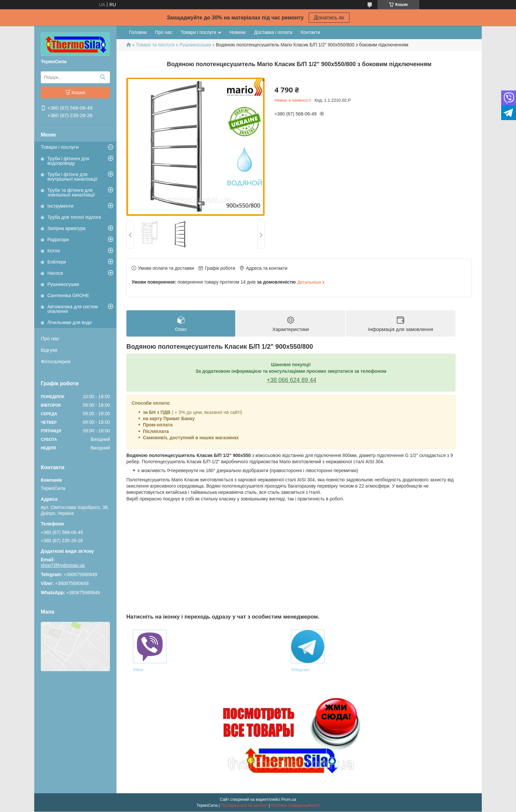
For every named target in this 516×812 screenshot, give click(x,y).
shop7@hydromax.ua (63, 565)
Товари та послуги (155, 45)
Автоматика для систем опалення (73, 309)
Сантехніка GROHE (68, 295)
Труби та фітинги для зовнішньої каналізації (71, 192)
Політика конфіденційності (295, 806)
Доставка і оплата (273, 32)
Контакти (310, 32)
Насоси (55, 273)
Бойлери (57, 262)
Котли (54, 251)
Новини (238, 32)
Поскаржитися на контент (244, 806)
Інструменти (60, 206)
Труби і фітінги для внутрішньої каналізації (72, 177)
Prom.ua (289, 800)
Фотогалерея (56, 361)
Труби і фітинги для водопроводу (68, 161)
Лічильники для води (70, 322)
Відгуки (49, 350)
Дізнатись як (329, 18)
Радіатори (58, 240)
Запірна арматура (66, 228)
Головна (138, 32)
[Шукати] (103, 77)
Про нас (50, 338)
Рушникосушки (63, 284)
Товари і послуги (60, 147)
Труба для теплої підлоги (74, 217)
